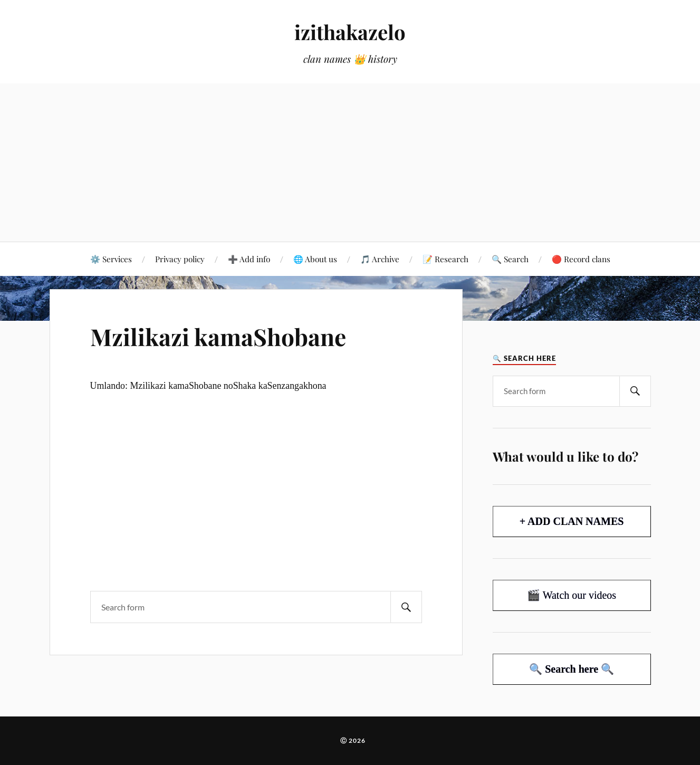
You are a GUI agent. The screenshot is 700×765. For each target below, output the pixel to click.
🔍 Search (510, 259)
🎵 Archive (380, 259)
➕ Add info (249, 259)
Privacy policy (180, 259)
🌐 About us (315, 259)
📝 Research (445, 259)
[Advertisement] (350, 162)
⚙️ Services (111, 259)
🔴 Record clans (581, 259)
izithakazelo (350, 32)
